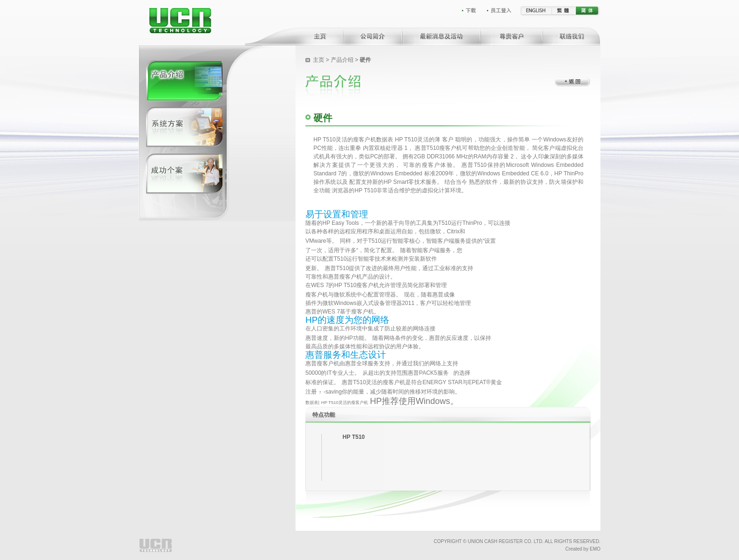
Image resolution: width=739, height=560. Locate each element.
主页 (319, 60)
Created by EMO (583, 549)
